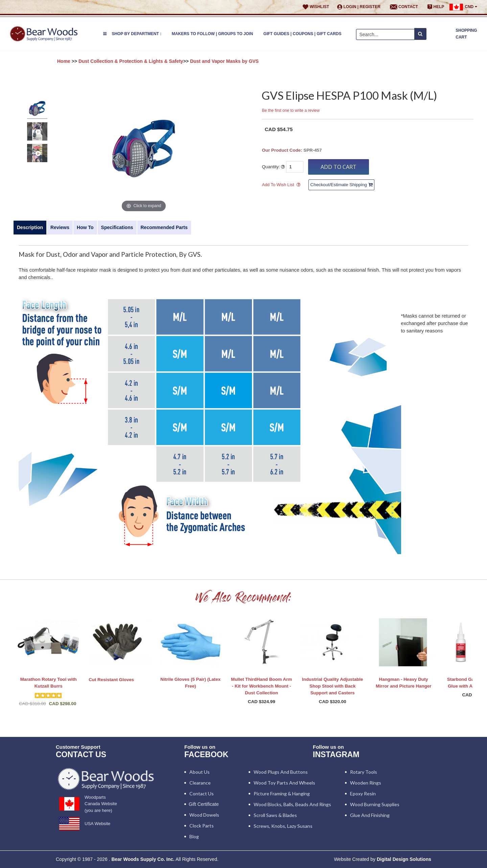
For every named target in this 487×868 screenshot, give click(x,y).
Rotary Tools (364, 772)
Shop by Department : (132, 34)
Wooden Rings (366, 783)
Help (436, 7)
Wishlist (316, 7)
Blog (194, 836)
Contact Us (202, 793)
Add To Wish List (278, 185)
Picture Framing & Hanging (282, 793)
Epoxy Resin (363, 793)
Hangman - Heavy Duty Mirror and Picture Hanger (403, 683)
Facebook (206, 754)
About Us (200, 772)
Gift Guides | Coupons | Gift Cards (303, 34)
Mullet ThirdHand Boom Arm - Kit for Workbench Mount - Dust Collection (261, 686)
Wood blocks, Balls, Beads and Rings (292, 804)
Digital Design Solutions (404, 859)
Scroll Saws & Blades (275, 815)
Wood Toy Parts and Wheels (284, 783)
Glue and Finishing (370, 815)
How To (85, 227)
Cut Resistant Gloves (111, 680)
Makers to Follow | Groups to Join (212, 34)
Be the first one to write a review (291, 110)
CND (463, 7)
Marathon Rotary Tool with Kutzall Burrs (49, 683)
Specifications (117, 227)
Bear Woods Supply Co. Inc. (143, 859)
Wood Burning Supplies (375, 804)
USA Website (97, 824)
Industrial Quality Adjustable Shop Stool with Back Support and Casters (332, 686)
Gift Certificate (204, 804)
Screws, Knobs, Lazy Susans (283, 826)
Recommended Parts (164, 227)
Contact (404, 7)
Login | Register (359, 7)
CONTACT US (81, 754)
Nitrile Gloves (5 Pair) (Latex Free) (190, 683)
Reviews (60, 227)
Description (30, 227)
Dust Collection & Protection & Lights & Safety (131, 61)
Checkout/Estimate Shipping (341, 185)
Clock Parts (202, 826)
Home (64, 61)
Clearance (200, 783)
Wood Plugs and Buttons (281, 772)
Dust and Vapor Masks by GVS (224, 61)
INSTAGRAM (336, 754)
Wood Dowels (204, 815)
